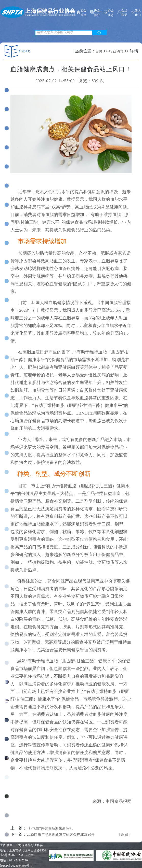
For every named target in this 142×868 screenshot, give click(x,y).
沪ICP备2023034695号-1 (16, 866)
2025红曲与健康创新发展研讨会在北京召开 (61, 835)
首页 (99, 51)
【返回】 (124, 835)
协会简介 (95, 13)
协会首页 (81, 13)
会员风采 (122, 13)
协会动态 (109, 13)
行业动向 (116, 51)
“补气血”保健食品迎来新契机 (50, 828)
